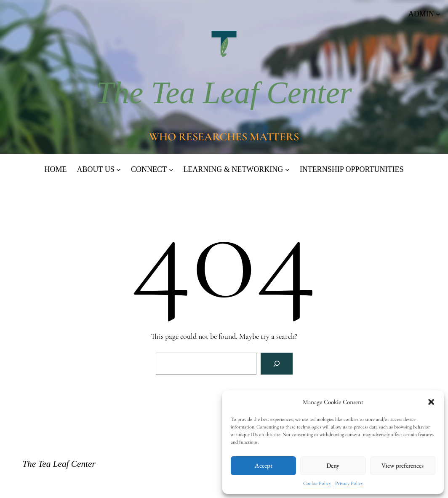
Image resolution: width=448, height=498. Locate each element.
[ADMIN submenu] (424, 14)
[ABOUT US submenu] (119, 170)
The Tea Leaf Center (224, 93)
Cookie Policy (317, 483)
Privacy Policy (349, 483)
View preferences (403, 465)
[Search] (277, 364)
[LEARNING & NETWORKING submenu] (287, 170)
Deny (333, 465)
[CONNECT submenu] (171, 170)
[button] (431, 402)
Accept (264, 465)
